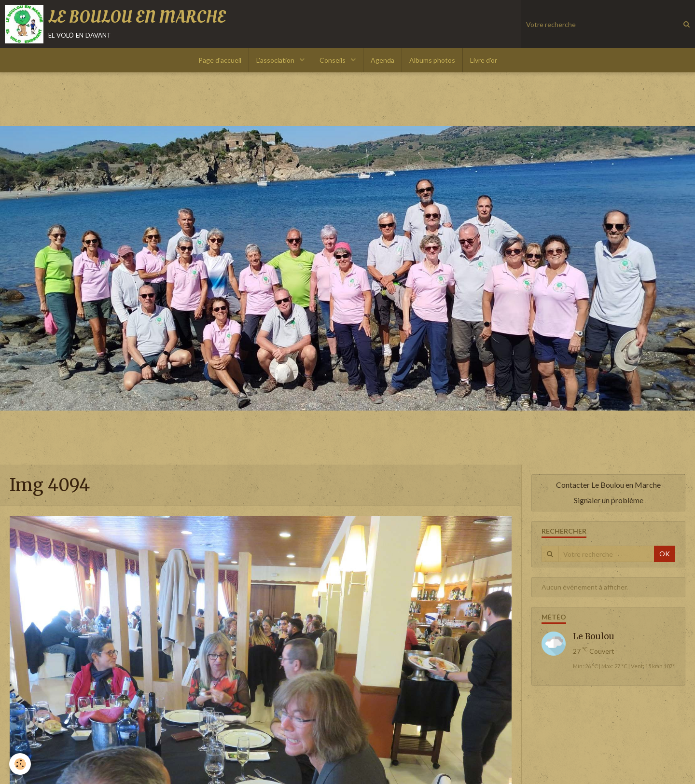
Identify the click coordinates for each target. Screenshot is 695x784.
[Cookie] (21, 764)
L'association (276, 60)
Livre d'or (484, 60)
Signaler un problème (609, 500)
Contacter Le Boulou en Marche (608, 485)
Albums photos (432, 60)
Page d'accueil (220, 60)
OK (665, 554)
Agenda (382, 60)
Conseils (333, 60)
